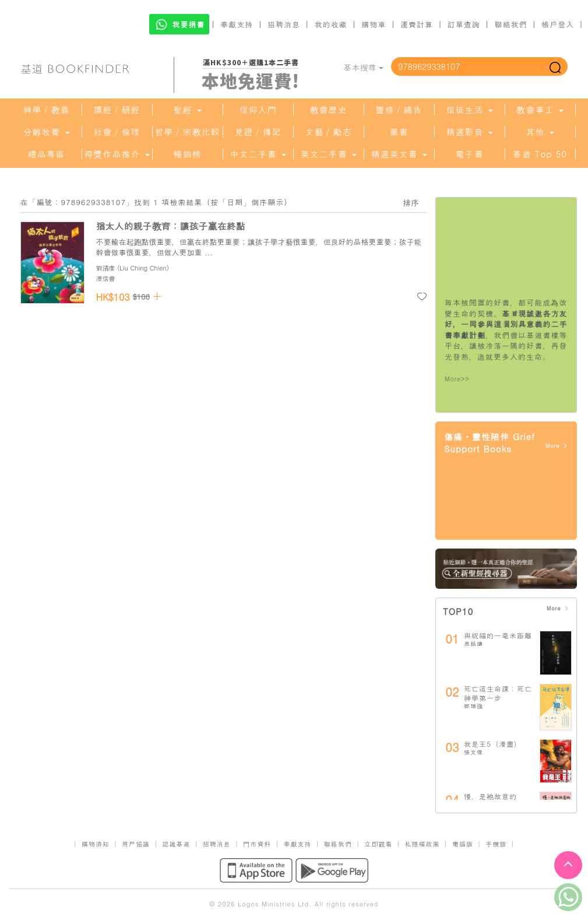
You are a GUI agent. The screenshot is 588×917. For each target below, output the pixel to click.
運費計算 (417, 24)
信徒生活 (469, 110)
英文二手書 (328, 154)
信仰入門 (258, 110)
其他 (540, 132)
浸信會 (106, 278)
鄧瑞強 (473, 706)
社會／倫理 (117, 132)
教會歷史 (329, 110)
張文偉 (473, 752)
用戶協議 (136, 844)
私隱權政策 (422, 844)
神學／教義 (47, 110)
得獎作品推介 (117, 154)
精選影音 (469, 132)
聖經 (187, 110)
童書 (399, 132)
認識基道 (176, 844)
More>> (457, 379)
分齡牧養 (46, 132)
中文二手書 (258, 154)
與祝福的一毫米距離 (498, 635)
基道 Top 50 (540, 154)
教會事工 (540, 110)
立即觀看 (378, 844)
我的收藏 (331, 24)
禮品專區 (47, 154)
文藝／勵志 (329, 132)
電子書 (470, 154)
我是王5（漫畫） (493, 744)
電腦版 (463, 844)
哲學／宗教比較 (188, 132)
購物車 (374, 24)
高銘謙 (473, 644)
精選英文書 (399, 154)
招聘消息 (284, 24)
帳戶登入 (558, 24)
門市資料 (257, 844)
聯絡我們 (510, 24)
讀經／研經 (117, 110)
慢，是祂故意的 (490, 796)
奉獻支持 (237, 24)
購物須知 (96, 844)
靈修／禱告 (399, 110)
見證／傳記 (258, 132)
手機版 (496, 844)
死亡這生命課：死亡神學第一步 (498, 693)
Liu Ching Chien (143, 268)
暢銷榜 (188, 154)
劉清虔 (106, 268)
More (557, 446)
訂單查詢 (464, 24)
